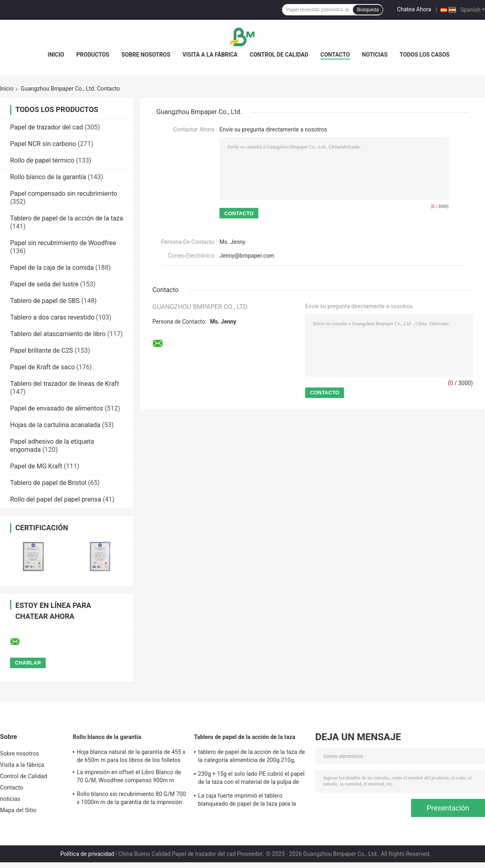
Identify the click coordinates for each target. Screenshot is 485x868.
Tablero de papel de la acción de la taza (67, 218)
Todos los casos (425, 55)
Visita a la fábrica (210, 55)
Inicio (56, 55)
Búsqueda (368, 10)
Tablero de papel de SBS (45, 301)
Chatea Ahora (414, 9)
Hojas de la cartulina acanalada (55, 425)
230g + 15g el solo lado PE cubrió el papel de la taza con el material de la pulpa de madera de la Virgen (251, 779)
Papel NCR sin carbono (43, 144)
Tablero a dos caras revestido (52, 317)
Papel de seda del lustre (44, 284)
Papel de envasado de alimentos (57, 408)
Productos (93, 55)
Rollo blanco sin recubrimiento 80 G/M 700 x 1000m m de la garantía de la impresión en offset (131, 799)
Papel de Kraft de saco (42, 367)
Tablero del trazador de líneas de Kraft (64, 384)
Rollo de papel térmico (42, 160)
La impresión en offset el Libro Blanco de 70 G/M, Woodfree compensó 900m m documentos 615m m (129, 777)
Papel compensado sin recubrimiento (64, 194)
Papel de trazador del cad (46, 127)
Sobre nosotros (146, 55)
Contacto (335, 55)
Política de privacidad (87, 854)
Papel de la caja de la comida (52, 268)
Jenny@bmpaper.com (247, 256)
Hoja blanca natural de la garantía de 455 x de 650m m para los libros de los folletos (131, 756)
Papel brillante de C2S (42, 350)
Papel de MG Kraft (36, 466)
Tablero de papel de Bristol (48, 483)
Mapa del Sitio (18, 810)
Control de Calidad (279, 55)
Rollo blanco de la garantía (48, 177)
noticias (375, 55)
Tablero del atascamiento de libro (58, 334)
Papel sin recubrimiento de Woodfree (63, 243)
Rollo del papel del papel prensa (56, 499)
